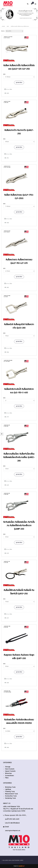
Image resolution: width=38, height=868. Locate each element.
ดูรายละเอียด (19, 83)
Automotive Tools (11, 796)
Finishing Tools (10, 792)
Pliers (7, 778)
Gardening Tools (10, 798)
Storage (8, 767)
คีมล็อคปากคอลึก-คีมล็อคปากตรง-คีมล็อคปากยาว (20, 26)
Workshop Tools (10, 787)
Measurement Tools (11, 794)
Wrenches (8, 773)
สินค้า (8, 26)
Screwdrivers (9, 776)
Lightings (8, 789)
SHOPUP (22, 860)
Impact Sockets (10, 771)
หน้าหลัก (3, 26)
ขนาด (4, 74)
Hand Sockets (10, 769)
